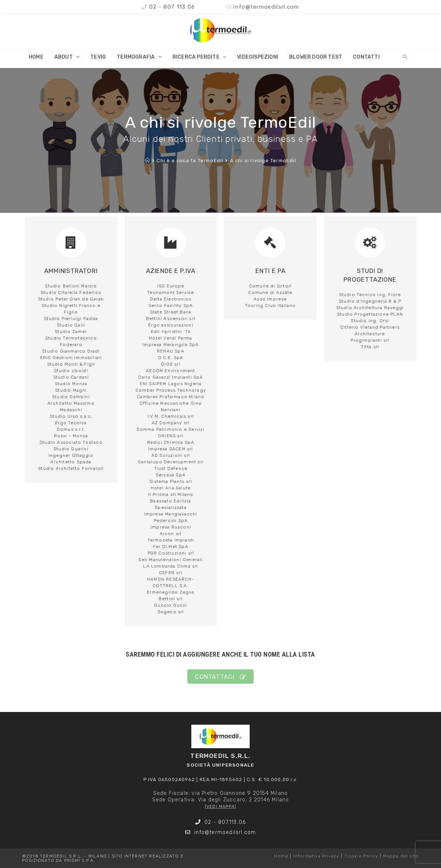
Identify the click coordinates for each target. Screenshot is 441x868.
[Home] (147, 161)
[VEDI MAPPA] (220, 807)
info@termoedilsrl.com (263, 7)
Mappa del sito (401, 856)
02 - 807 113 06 (168, 7)
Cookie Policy (361, 856)
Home (281, 856)
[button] (220, 682)
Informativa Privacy (317, 856)
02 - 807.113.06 (221, 822)
